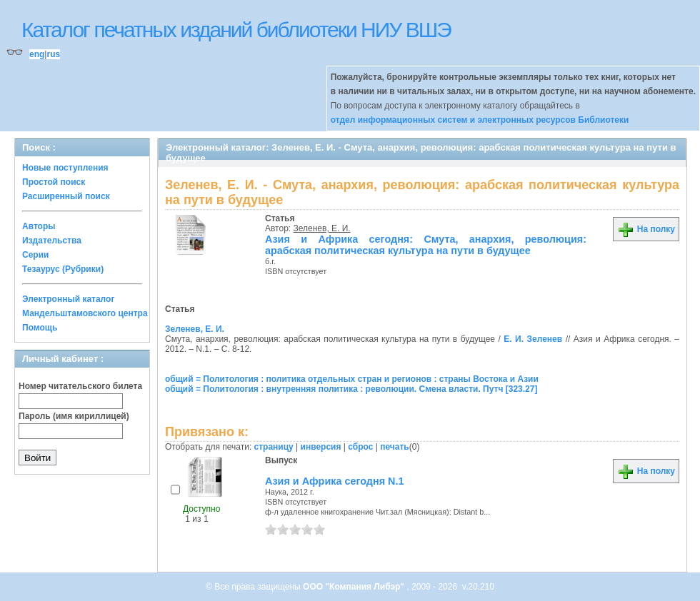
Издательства (52, 241)
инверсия (321, 447)
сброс (360, 447)
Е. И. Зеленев (533, 339)
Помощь (40, 328)
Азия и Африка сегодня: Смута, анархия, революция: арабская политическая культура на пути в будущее (426, 245)
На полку (646, 229)
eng (37, 54)
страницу (274, 447)
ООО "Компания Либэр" (355, 587)
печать (395, 447)
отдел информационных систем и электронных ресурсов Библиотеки (480, 120)
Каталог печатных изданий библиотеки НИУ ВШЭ (236, 30)
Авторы (39, 226)
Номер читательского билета (80, 386)
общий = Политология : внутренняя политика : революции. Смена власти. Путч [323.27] (351, 389)
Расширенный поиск (66, 196)
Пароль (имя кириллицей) (74, 416)
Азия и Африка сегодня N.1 (334, 481)
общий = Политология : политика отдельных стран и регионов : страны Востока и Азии (352, 379)
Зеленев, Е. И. (322, 228)
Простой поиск (54, 182)
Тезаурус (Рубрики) (63, 269)
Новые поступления (65, 168)
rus (53, 54)
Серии (35, 255)
